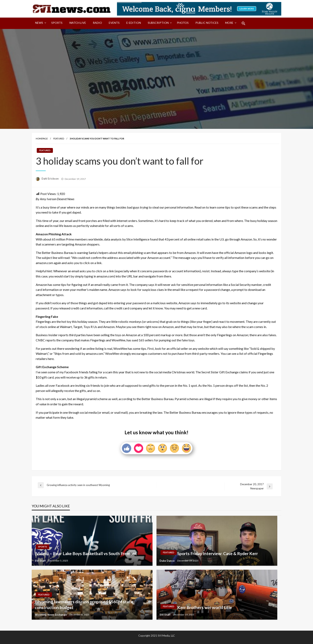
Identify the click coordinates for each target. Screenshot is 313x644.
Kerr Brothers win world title (205, 607)
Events (114, 23)
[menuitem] (40, 23)
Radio (97, 23)
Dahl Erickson (50, 179)
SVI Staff (41, 561)
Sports (57, 23)
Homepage (42, 139)
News (39, 23)
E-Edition (134, 23)
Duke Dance (167, 561)
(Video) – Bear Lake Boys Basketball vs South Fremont (86, 553)
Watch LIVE (78, 23)
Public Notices (207, 23)
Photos (183, 23)
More (229, 23)
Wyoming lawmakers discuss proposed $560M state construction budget (84, 604)
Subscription (158, 23)
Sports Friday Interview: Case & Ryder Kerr (218, 553)
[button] (244, 23)
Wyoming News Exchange (51, 615)
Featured (59, 139)
